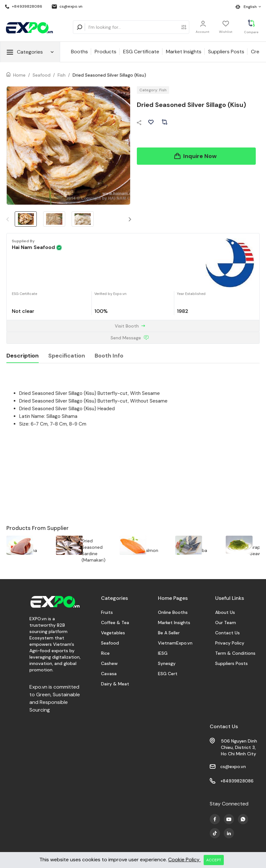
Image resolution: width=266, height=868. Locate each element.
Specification (67, 356)
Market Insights (184, 52)
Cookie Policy (184, 860)
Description (23, 356)
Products (106, 52)
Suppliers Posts (226, 52)
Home (19, 75)
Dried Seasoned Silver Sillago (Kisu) (109, 75)
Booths (79, 52)
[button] (130, 219)
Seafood (42, 75)
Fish (62, 75)
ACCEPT (214, 860)
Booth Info (109, 356)
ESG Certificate (141, 52)
